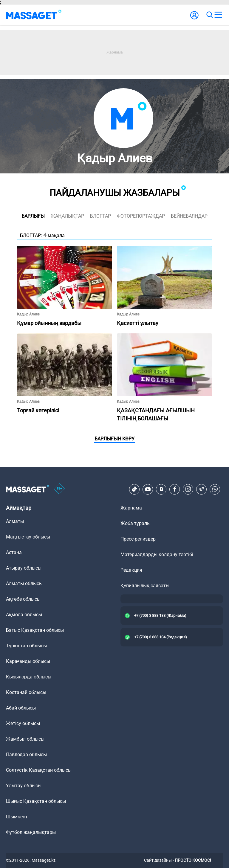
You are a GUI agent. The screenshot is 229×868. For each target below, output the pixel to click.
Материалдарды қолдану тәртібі (157, 554)
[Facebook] (175, 489)
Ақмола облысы (24, 615)
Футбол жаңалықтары (31, 832)
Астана (14, 552)
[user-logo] (194, 18)
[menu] (218, 15)
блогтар (100, 216)
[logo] (34, 15)
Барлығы (33, 216)
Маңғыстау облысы (28, 537)
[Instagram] (188, 489)
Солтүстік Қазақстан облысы (39, 770)
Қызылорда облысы (29, 677)
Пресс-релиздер (138, 539)
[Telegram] (202, 489)
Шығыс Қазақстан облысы (36, 801)
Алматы (15, 521)
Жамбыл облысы (25, 739)
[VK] (161, 489)
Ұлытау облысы (24, 786)
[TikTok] (134, 489)
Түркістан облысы (26, 646)
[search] (209, 15)
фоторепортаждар (141, 216)
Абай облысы (21, 708)
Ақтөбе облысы (23, 599)
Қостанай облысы (26, 692)
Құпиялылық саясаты (145, 586)
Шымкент (17, 817)
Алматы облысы (24, 584)
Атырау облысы (24, 568)
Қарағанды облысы (28, 661)
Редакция (131, 570)
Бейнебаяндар (189, 216)
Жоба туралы (136, 523)
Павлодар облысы (26, 755)
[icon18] (59, 489)
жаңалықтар (67, 216)
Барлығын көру (114, 439)
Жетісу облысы (23, 723)
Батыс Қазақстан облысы (35, 630)
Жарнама (131, 508)
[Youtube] (148, 489)
